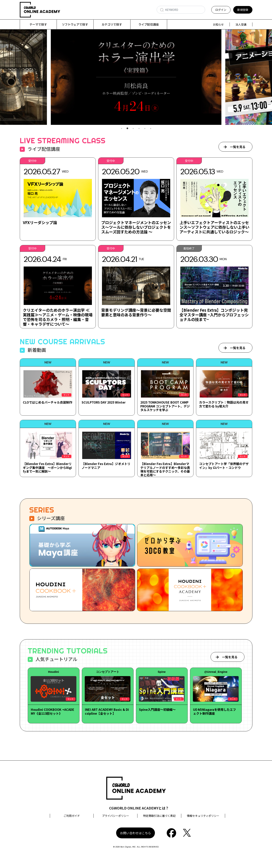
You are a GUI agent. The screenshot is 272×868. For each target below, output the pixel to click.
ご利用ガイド (72, 816)
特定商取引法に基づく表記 (159, 816)
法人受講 (241, 24)
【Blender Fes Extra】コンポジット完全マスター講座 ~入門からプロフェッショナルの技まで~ (214, 315)
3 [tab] (133, 129)
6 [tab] (151, 129)
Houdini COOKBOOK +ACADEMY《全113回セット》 (53, 711)
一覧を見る (238, 147)
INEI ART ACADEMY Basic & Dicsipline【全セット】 (107, 711)
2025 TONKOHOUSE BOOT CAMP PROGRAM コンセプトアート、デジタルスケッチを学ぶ (165, 406)
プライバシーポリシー (116, 816)
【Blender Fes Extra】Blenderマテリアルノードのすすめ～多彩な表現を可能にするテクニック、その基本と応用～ (165, 469)
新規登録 (243, 10)
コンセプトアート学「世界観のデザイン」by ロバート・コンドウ (224, 466)
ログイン (221, 10)
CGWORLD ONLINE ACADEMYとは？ (139, 808)
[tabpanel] (136, 77)
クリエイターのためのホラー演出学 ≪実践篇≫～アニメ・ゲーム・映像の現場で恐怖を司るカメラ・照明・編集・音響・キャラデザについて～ (58, 317)
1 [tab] (122, 129)
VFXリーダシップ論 (40, 223)
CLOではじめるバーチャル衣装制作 (48, 402)
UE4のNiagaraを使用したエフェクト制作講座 (215, 711)
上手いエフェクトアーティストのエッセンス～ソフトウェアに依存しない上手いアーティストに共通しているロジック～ (214, 227)
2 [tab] (127, 129)
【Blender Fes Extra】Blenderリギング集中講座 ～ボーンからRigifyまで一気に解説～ (47, 468)
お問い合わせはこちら (136, 833)
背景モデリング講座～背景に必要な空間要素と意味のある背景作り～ (136, 313)
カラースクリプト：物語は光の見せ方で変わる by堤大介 (224, 404)
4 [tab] (139, 129)
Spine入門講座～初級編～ (157, 710)
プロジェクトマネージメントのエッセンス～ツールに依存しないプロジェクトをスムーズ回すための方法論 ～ (136, 227)
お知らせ (218, 24)
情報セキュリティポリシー (203, 816)
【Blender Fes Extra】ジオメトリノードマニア (106, 466)
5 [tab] (145, 129)
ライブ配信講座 (149, 24)
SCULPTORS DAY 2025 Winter (104, 402)
